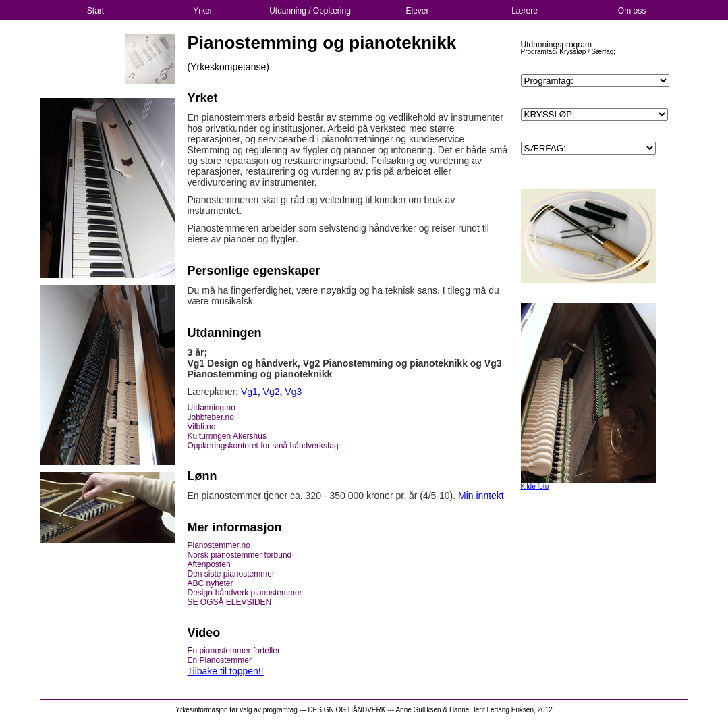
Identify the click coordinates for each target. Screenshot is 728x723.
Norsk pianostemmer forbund (240, 555)
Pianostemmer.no (219, 545)
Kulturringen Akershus (227, 436)
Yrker (203, 10)
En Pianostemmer (220, 660)
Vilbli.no (202, 427)
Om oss (632, 10)
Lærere (525, 10)
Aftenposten (209, 564)
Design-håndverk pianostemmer (245, 593)
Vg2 (272, 392)
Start (95, 10)
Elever (417, 10)
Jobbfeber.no (211, 417)
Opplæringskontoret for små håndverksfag (263, 446)
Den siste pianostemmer (231, 574)
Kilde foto (535, 486)
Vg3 (293, 392)
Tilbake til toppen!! (226, 671)
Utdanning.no (212, 408)
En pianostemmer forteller (234, 651)
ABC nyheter (211, 583)
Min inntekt (481, 496)
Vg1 (249, 392)
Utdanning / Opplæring (310, 10)
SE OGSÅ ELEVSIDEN (230, 602)
